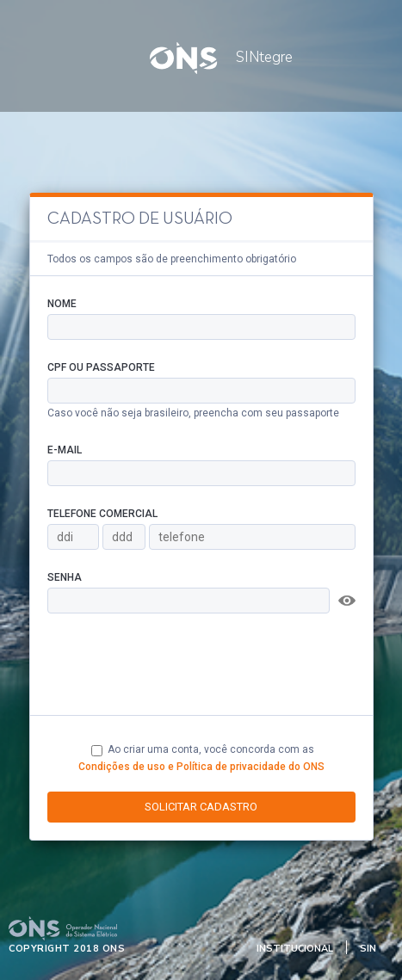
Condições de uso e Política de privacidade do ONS (201, 767)
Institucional (295, 949)
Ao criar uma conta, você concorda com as (201, 758)
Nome (62, 304)
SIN (368, 949)
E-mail (65, 450)
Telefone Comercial (102, 514)
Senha (65, 577)
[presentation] (178, 664)
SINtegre (244, 57)
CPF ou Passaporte (101, 367)
